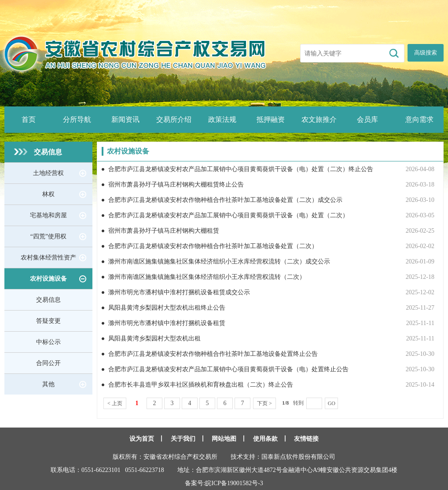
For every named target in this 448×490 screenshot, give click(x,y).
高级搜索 (426, 53)
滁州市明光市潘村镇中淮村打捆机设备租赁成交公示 (179, 292)
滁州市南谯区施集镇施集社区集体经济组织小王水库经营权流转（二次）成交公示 (219, 261)
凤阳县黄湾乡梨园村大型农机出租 (154, 338)
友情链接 (306, 439)
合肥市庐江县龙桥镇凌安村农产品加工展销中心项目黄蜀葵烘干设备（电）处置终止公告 (228, 369)
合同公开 (48, 363)
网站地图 (224, 439)
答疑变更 (48, 321)
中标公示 (48, 342)
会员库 (367, 119)
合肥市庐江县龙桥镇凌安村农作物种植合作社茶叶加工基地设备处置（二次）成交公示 (225, 200)
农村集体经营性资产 (48, 258)
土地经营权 (48, 173)
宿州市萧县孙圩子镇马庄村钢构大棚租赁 (164, 231)
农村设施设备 (48, 279)
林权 (48, 194)
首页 (29, 119)
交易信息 (48, 152)
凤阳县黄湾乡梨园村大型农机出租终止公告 (167, 308)
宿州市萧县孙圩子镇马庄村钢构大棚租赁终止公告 (176, 185)
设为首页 (142, 439)
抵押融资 (271, 119)
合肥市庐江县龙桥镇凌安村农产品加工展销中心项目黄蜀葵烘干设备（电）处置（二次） (228, 215)
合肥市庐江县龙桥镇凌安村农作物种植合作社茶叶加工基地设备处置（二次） (213, 246)
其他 (48, 384)
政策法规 (222, 119)
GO (332, 403)
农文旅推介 (319, 119)
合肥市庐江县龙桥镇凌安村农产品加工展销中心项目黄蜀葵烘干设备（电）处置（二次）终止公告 (241, 169)
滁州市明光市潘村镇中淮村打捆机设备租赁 (167, 323)
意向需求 (419, 119)
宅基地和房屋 (48, 215)
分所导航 (77, 119)
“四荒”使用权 (48, 236)
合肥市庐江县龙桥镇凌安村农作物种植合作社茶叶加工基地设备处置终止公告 (213, 354)
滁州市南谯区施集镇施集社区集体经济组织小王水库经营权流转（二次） (207, 277)
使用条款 (265, 439)
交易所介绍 (174, 119)
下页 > (264, 403)
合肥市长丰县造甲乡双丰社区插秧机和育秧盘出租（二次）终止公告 (201, 385)
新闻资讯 (125, 119)
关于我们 (183, 439)
